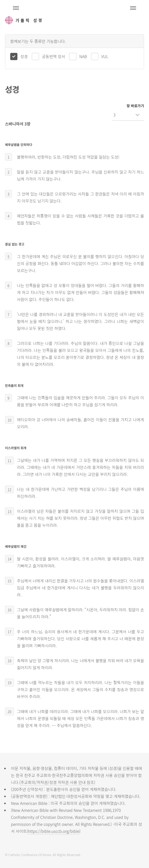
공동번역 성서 (54, 56)
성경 (24, 56)
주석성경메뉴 (16, 8)
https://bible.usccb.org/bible (53, 831)
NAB (83, 56)
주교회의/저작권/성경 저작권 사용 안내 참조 (57, 782)
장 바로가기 (135, 106)
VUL (105, 56)
